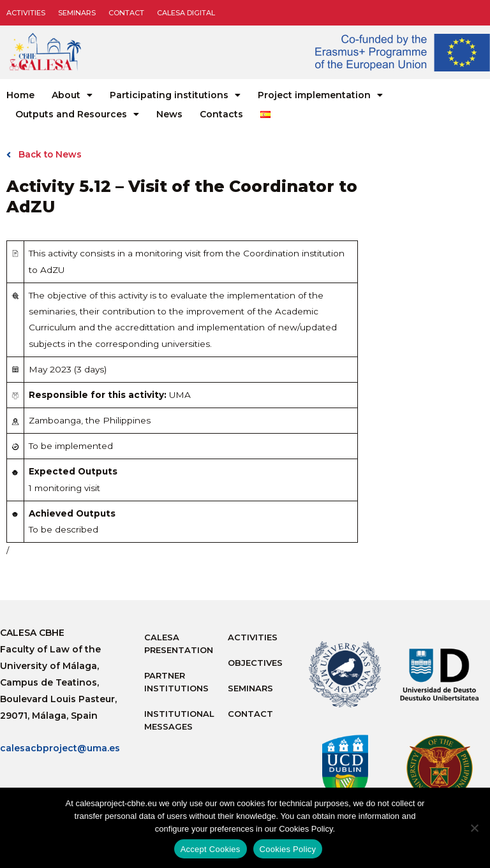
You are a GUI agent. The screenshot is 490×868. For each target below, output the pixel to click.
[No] (474, 828)
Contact (126, 13)
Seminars (77, 13)
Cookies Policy (288, 849)
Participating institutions (175, 95)
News (169, 114)
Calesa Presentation (179, 644)
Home (20, 95)
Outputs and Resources (77, 114)
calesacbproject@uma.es (60, 748)
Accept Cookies (211, 849)
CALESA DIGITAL (186, 13)
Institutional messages (179, 720)
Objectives (255, 663)
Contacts (221, 114)
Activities (26, 13)
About (72, 95)
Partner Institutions (176, 682)
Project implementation (320, 95)
